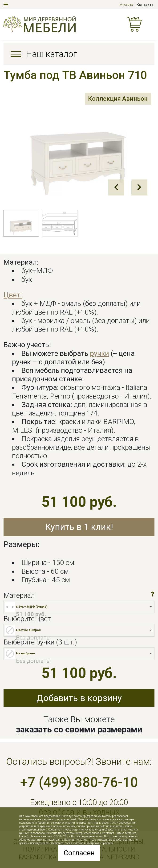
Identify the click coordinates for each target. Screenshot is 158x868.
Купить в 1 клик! (79, 527)
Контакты (146, 5)
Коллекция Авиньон (117, 99)
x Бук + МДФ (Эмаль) (32, 607)
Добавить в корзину (79, 698)
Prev (116, 187)
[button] (152, 594)
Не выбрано (25, 653)
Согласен (79, 853)
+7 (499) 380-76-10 (79, 782)
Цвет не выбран (28, 630)
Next (139, 187)
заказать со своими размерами (79, 729)
